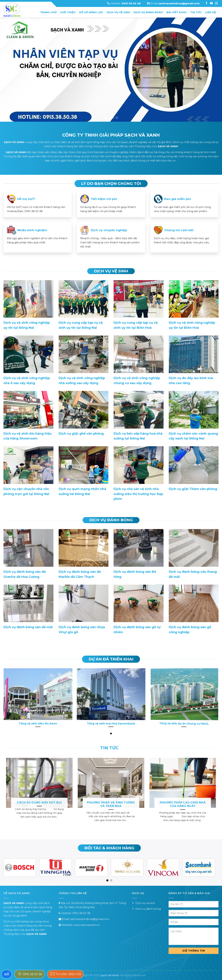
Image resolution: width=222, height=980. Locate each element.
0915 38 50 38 (81, 913)
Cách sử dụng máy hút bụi (39, 803)
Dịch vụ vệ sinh (118, 12)
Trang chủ (48, 12)
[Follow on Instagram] (212, 3)
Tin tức (196, 12)
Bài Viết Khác (177, 12)
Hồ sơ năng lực (91, 12)
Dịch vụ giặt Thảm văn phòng (193, 489)
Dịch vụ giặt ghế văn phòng (81, 434)
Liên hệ (211, 12)
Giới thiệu (68, 12)
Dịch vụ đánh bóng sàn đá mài (28, 627)
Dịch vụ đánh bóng (148, 12)
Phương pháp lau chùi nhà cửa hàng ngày (183, 804)
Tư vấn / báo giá (65, 974)
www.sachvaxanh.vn (87, 925)
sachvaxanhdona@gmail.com (90, 919)
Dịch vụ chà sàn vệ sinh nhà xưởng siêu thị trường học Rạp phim (138, 494)
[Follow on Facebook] (207, 3)
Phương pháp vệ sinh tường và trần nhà (111, 804)
